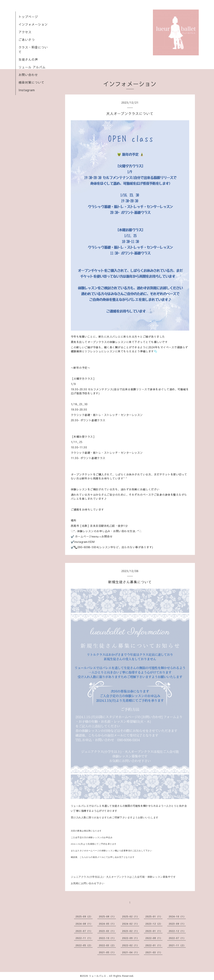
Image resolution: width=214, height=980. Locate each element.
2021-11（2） (177, 945)
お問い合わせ (28, 75)
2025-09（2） (84, 916)
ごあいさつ (27, 40)
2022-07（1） (177, 938)
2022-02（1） (131, 945)
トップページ (28, 17)
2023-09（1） (177, 924)
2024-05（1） (107, 924)
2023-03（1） (107, 931)
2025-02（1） (131, 916)
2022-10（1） (107, 938)
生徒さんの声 (28, 59)
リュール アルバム (32, 67)
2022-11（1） (84, 938)
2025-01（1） (154, 916)
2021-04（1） (131, 952)
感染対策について (31, 82)
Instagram (27, 90)
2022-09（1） (131, 938)
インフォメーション (33, 24)
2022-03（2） (107, 945)
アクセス (25, 32)
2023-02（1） (131, 931)
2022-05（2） (84, 945)
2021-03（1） (154, 952)
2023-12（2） (154, 924)
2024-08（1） (84, 924)
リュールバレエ (98, 976)
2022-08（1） (154, 938)
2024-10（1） (177, 916)
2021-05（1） (107, 952)
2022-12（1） (177, 931)
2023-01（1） (154, 931)
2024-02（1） (131, 924)
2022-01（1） (154, 945)
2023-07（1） (84, 931)
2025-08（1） (107, 916)
